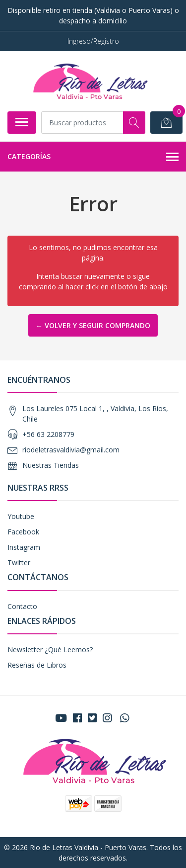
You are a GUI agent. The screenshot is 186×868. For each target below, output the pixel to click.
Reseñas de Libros (37, 665)
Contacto (22, 606)
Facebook (23, 532)
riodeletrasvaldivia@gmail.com (71, 450)
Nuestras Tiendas (51, 465)
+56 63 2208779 (48, 434)
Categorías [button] (93, 157)
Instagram (24, 547)
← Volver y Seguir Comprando (93, 325)
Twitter (19, 563)
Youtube (21, 516)
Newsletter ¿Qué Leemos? (50, 650)
